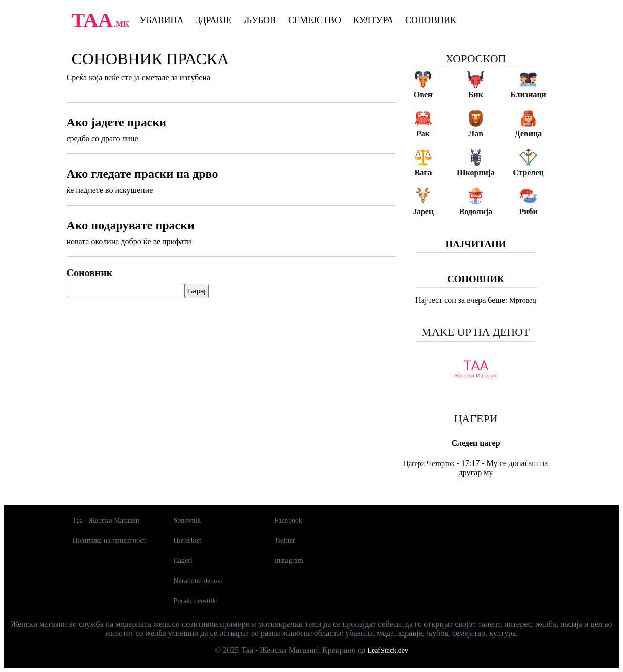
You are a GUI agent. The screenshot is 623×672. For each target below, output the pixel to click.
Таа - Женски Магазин (106, 520)
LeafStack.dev (388, 651)
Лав (476, 134)
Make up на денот (475, 332)
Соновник (431, 20)
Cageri (183, 561)
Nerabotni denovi (199, 581)
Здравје (213, 20)
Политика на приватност (110, 540)
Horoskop (188, 540)
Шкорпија (476, 172)
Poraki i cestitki (196, 601)
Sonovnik (187, 520)
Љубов (260, 20)
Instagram (289, 561)
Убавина (162, 20)
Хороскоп (476, 58)
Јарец (423, 211)
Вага (423, 172)
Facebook (289, 520)
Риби (528, 211)
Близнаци (528, 95)
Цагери (475, 418)
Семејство (315, 20)
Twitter (285, 540)
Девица (528, 134)
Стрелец (528, 172)
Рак (423, 134)
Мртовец (522, 301)
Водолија (476, 211)
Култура (373, 20)
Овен (423, 95)
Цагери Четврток (429, 464)
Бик (476, 95)
